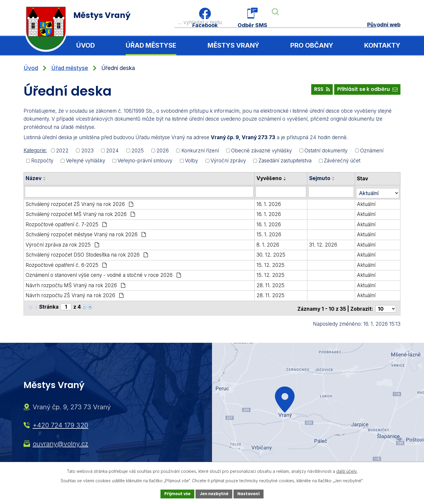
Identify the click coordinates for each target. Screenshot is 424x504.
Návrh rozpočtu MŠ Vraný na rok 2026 (76, 284)
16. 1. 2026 (270, 203)
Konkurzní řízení (200, 150)
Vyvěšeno (271, 178)
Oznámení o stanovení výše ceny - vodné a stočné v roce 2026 (103, 274)
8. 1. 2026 (270, 243)
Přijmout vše (175, 494)
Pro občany (312, 45)
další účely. (347, 471)
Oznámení (372, 150)
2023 (87, 150)
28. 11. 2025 (272, 284)
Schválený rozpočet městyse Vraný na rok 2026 (86, 233)
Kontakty (382, 45)
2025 (138, 150)
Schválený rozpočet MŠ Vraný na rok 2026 (80, 213)
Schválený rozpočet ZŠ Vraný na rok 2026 (79, 203)
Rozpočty (42, 161)
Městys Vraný (233, 45)
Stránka (49, 305)
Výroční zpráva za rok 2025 (62, 243)
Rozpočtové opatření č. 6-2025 (66, 264)
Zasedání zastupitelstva (285, 161)
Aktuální (367, 203)
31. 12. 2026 (325, 243)
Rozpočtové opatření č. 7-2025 (66, 223)
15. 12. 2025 (272, 264)
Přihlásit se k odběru (366, 91)
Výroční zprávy (228, 161)
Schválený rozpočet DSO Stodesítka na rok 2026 (87, 253)
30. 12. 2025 (273, 253)
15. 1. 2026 (271, 233)
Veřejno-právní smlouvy (145, 161)
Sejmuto (322, 178)
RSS (317, 91)
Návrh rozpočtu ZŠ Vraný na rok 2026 (75, 294)
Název (34, 178)
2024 (112, 150)
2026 (163, 150)
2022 (62, 150)
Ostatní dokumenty (326, 150)
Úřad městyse (151, 45)
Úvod (86, 45)
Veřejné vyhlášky (86, 161)
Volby (191, 161)
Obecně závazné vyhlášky (261, 150)
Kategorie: (35, 150)
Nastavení (251, 494)
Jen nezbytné (214, 494)
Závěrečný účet (342, 161)
